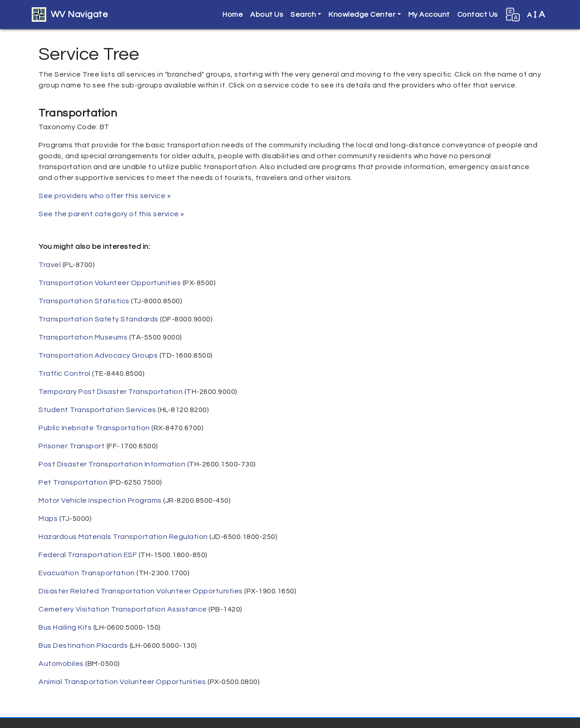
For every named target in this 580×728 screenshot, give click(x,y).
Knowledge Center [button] (362, 15)
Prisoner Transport (72, 446)
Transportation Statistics (84, 301)
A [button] (536, 15)
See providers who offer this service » (105, 196)
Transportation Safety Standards (99, 319)
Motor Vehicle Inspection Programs (100, 500)
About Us (267, 15)
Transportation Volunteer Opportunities (110, 283)
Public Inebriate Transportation (94, 428)
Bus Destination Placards (83, 645)
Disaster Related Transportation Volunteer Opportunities (141, 591)
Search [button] (303, 15)
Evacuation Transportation (87, 573)
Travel (50, 265)
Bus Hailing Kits (65, 627)
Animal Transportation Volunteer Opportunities (122, 682)
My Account (429, 15)
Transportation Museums (83, 337)
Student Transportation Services (97, 410)
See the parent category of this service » (111, 214)
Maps (48, 519)
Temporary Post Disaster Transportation (111, 392)
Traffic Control (65, 374)
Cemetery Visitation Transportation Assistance (123, 609)
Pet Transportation (73, 482)
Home (233, 15)
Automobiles (61, 664)
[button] (512, 15)
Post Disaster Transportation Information (112, 464)
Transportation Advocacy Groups (98, 355)
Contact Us (478, 15)
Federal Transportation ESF (88, 555)
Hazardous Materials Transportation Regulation (123, 537)
